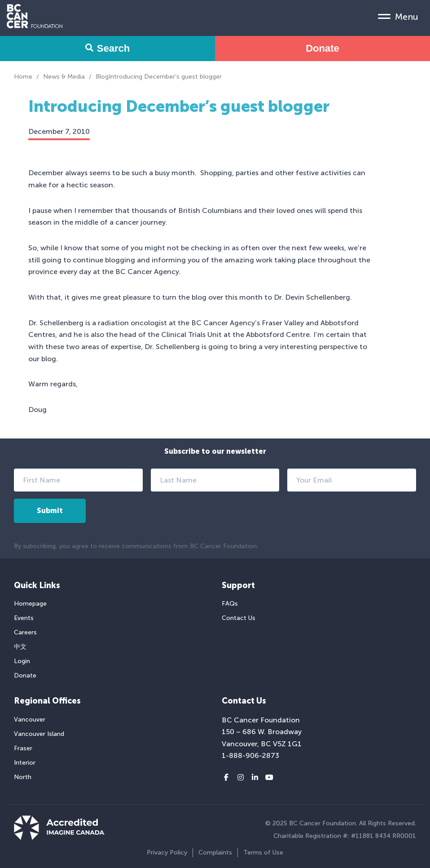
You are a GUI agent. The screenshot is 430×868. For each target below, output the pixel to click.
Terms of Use (263, 852)
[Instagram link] (241, 778)
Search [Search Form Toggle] (107, 48)
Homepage (30, 604)
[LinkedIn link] (255, 778)
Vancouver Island (39, 734)
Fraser (23, 748)
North (23, 777)
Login (22, 661)
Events (24, 618)
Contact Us (239, 618)
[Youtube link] (269, 778)
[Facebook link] (226, 778)
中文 (20, 647)
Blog (102, 77)
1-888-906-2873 (250, 755)
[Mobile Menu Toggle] (398, 16)
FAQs (230, 604)
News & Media (64, 77)
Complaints (215, 852)
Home (23, 77)
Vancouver (30, 720)
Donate (322, 48)
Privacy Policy (167, 852)
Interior (25, 763)
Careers (25, 632)
